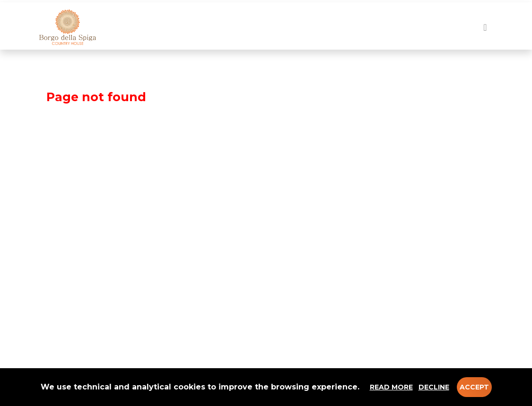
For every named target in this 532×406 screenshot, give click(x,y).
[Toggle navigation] (485, 27)
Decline (434, 387)
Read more (391, 387)
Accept (474, 387)
